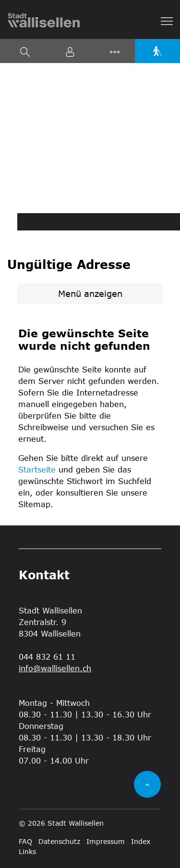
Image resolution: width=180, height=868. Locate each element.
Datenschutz (59, 841)
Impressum (106, 841)
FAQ (25, 841)
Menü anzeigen (90, 294)
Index (141, 841)
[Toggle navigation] (167, 20)
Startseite (37, 469)
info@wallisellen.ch (55, 668)
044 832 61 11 (47, 657)
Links (27, 851)
